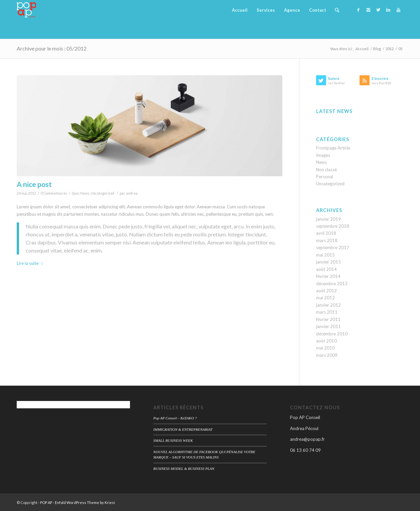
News (85, 193)
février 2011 (328, 319)
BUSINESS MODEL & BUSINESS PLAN (184, 469)
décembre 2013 (332, 284)
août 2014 (326, 269)
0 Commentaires (54, 193)
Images (323, 155)
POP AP (46, 502)
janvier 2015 (328, 262)
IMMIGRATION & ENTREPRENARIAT (183, 429)
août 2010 (326, 341)
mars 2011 (327, 312)
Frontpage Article (333, 148)
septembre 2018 (333, 226)
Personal (325, 177)
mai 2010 (325, 348)
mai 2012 (325, 298)
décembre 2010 (332, 334)
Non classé (326, 170)
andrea (132, 193)
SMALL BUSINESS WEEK (173, 440)
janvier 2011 (328, 326)
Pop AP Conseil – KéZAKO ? (175, 418)
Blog (377, 49)
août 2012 (326, 291)
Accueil (362, 49)
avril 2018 (326, 233)
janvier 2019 (328, 219)
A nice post (34, 184)
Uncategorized (102, 193)
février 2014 (328, 276)
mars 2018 (327, 240)
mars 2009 (327, 355)
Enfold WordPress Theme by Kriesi (85, 502)
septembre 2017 (333, 247)
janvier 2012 (328, 305)
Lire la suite (31, 263)
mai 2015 (325, 255)
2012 (390, 49)
